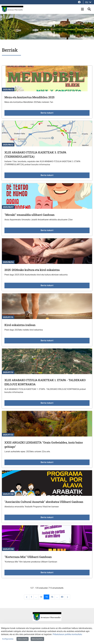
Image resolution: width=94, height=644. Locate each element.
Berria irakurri (64, 113)
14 (42, 598)
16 (53, 598)
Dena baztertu (37, 639)
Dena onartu (23, 639)
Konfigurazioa (8, 639)
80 (63, 598)
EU (88, 2)
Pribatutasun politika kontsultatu (67, 634)
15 (47, 598)
